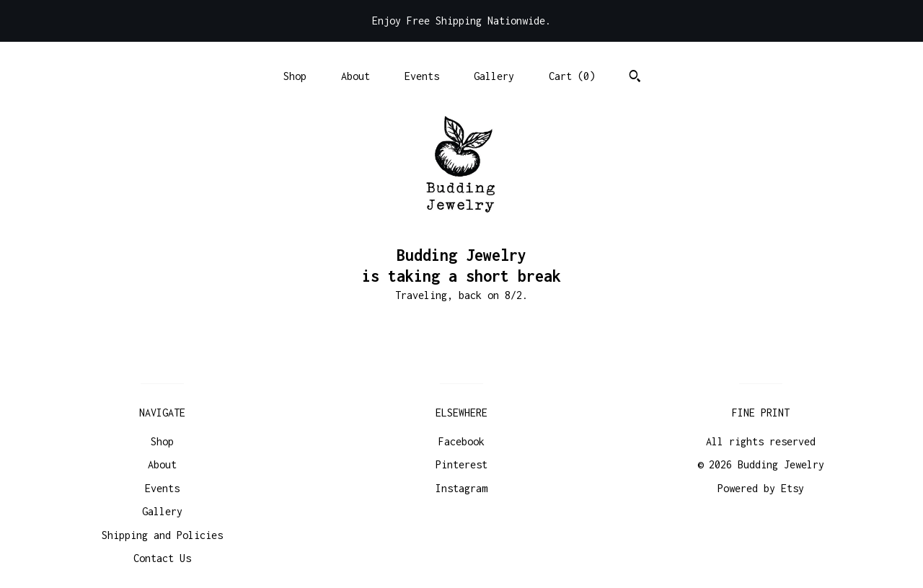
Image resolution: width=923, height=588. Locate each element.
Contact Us (162, 558)
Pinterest (461, 464)
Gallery (494, 76)
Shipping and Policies (162, 535)
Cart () (572, 76)
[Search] (635, 78)
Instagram (461, 488)
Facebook (461, 441)
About (355, 76)
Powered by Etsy (761, 488)
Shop (295, 76)
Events (422, 76)
